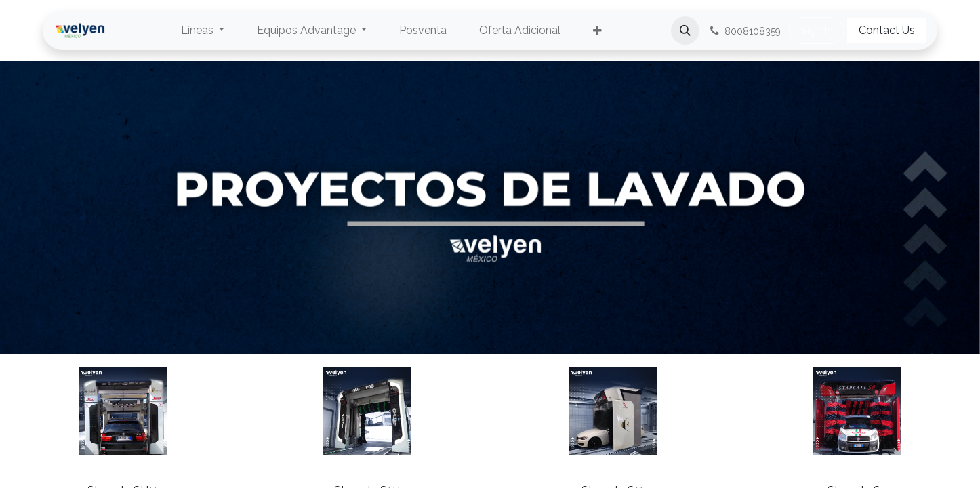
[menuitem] (203, 30)
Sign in (817, 30)
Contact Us (887, 30)
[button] (685, 30)
